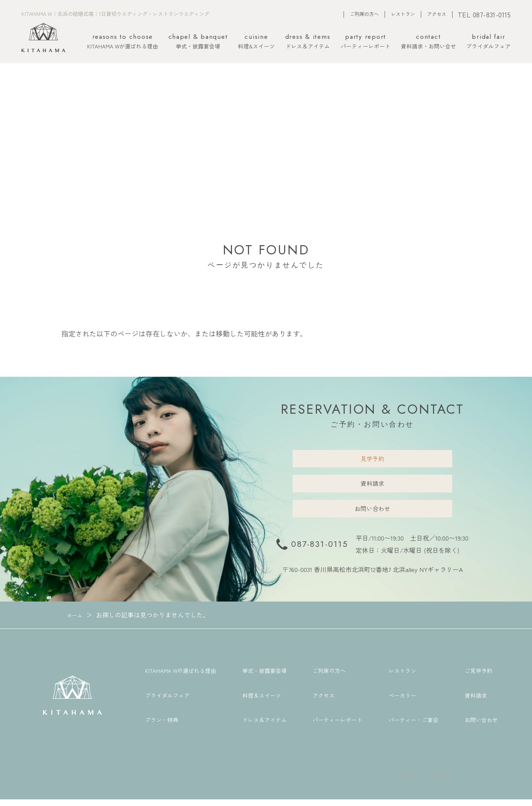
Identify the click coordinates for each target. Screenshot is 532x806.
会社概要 (429, 783)
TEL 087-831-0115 (484, 14)
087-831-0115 (320, 550)
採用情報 (394, 783)
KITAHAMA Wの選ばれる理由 (181, 677)
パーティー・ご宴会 (414, 726)
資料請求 (372, 486)
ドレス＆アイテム (308, 42)
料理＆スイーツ (262, 701)
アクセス (437, 14)
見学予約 (372, 459)
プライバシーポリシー (481, 783)
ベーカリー (403, 701)
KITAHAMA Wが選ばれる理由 (123, 42)
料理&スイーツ (256, 42)
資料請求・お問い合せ (429, 42)
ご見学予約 (479, 677)
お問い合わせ (372, 513)
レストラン (403, 14)
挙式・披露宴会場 (198, 42)
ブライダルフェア (488, 42)
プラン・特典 (162, 726)
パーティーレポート (366, 42)
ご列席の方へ (364, 14)
